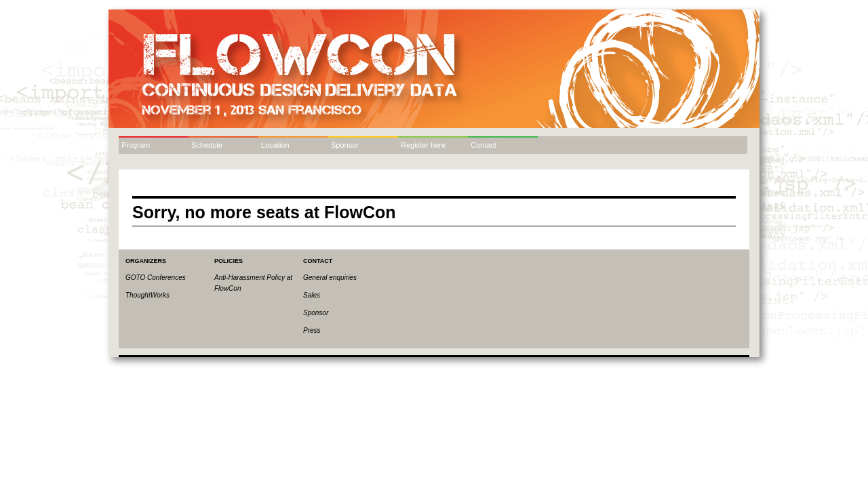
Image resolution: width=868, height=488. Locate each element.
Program (136, 145)
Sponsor (345, 145)
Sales (312, 295)
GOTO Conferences (156, 278)
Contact (484, 145)
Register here (423, 145)
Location (275, 145)
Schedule (207, 145)
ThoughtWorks (147, 295)
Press (312, 330)
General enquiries (330, 278)
